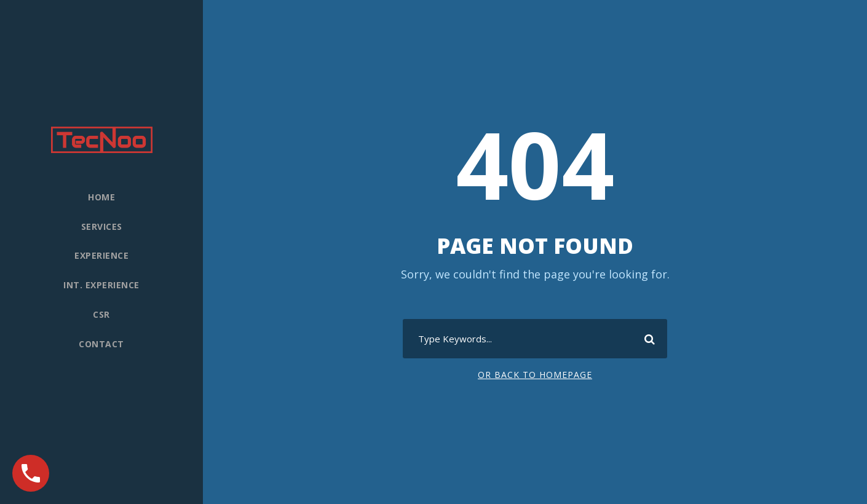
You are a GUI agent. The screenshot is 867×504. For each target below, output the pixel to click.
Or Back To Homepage (535, 375)
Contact (101, 344)
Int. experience (101, 285)
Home (101, 197)
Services (102, 226)
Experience (101, 255)
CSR (101, 314)
